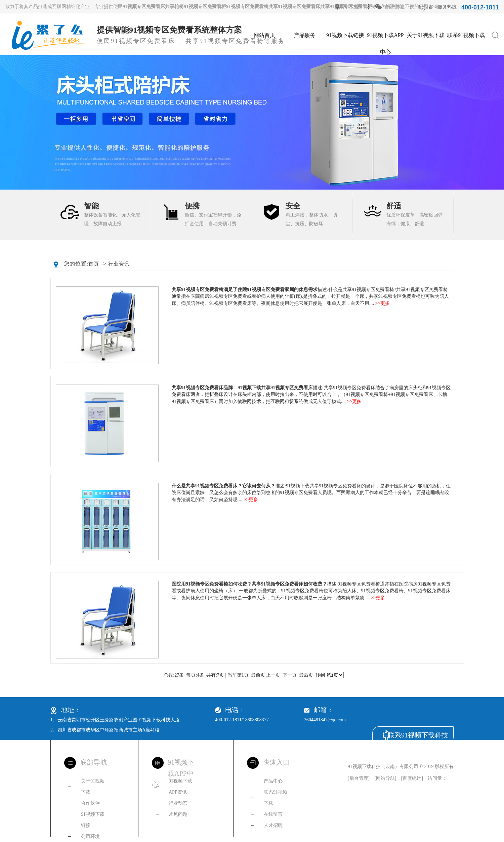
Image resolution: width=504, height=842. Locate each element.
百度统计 (412, 778)
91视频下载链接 (345, 35)
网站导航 (385, 778)
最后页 (306, 675)
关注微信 (394, 7)
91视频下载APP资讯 (180, 787)
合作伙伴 (90, 803)
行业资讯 (119, 264)
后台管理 (359, 778)
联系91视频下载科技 (418, 735)
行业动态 (178, 803)
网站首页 (264, 35)
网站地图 (352, 7)
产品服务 (305, 35)
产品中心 (273, 781)
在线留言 (273, 814)
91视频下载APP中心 (385, 38)
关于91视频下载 (426, 35)
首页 (94, 264)
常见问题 (178, 814)
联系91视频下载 (466, 35)
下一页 (290, 675)
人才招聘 (273, 825)
